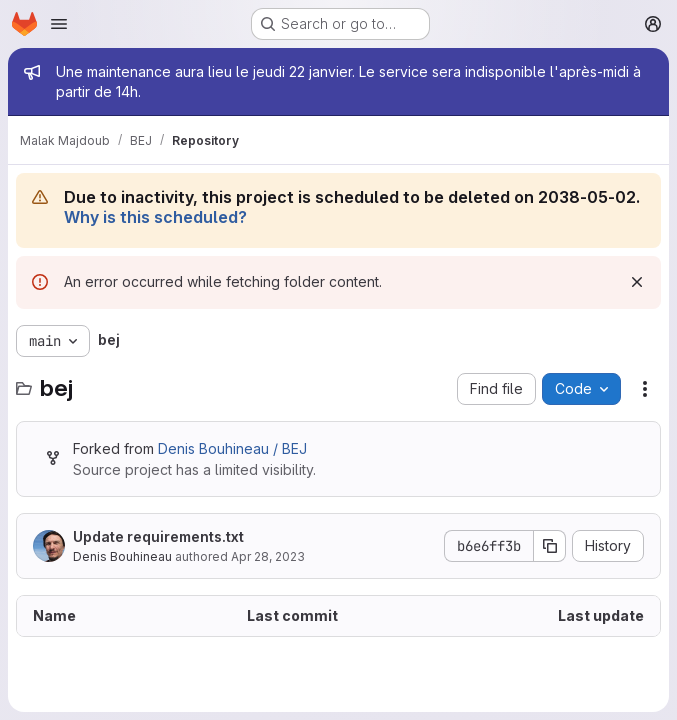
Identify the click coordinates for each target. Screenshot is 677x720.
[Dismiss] (637, 282)
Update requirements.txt (158, 536)
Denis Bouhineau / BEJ (232, 448)
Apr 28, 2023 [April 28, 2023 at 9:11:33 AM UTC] (268, 556)
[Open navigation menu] (59, 24)
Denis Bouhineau (122, 556)
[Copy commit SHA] (550, 546)
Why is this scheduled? (155, 217)
